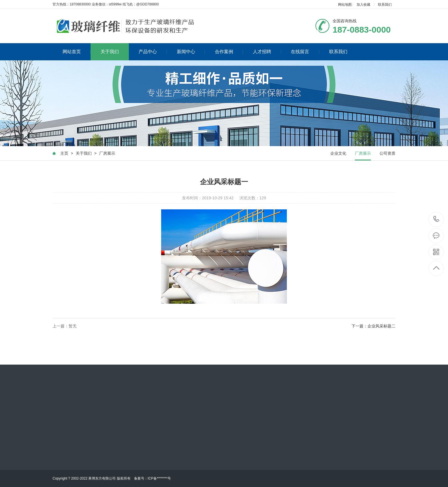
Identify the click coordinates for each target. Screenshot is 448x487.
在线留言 (305, 51)
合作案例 (229, 51)
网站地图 (345, 5)
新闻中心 (191, 51)
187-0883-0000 (436, 219)
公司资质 (388, 154)
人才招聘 (267, 51)
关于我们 (110, 51)
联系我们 (385, 5)
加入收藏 (363, 5)
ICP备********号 (159, 478)
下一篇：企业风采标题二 (373, 327)
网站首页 (77, 51)
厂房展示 (107, 154)
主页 (64, 154)
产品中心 (153, 51)
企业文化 (339, 154)
